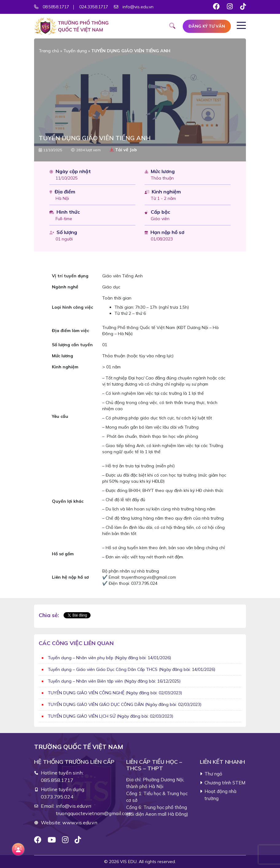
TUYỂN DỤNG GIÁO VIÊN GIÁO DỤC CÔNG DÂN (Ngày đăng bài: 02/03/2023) (125, 704)
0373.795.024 (57, 797)
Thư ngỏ (213, 774)
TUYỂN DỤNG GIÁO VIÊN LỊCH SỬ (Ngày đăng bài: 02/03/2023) (111, 716)
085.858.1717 (57, 780)
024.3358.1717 (94, 7)
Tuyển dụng (75, 51)
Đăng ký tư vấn (207, 26)
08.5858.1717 (56, 7)
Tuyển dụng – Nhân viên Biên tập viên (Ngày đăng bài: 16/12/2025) (114, 681)
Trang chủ (49, 51)
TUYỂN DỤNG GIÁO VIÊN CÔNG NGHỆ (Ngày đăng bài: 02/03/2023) (115, 693)
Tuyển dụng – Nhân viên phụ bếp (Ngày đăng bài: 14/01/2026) (109, 658)
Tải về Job (123, 150)
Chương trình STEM (225, 783)
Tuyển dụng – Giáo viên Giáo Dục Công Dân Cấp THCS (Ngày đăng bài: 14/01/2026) (132, 669)
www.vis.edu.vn (80, 822)
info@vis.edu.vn (138, 7)
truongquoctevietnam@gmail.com (94, 813)
